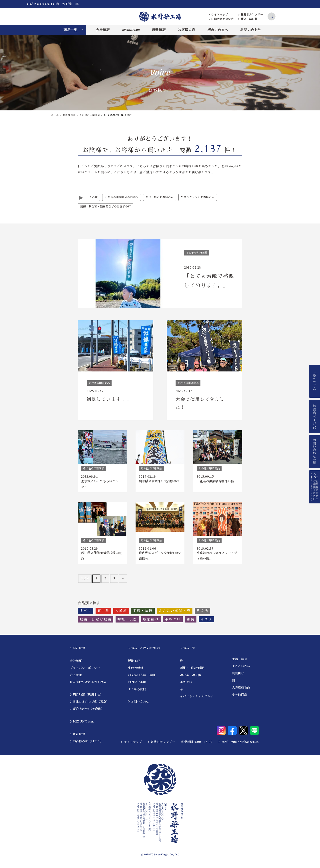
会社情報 (103, 30)
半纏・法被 (240, 662)
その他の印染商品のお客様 (124, 197)
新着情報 (159, 30)
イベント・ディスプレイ (197, 699)
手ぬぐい (186, 685)
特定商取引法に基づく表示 (88, 685)
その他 (94, 197)
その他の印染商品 (92, 115)
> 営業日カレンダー (251, 15)
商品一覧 (70, 30)
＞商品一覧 (188, 651)
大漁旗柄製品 (241, 690)
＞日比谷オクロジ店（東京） (89, 705)
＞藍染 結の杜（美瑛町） (87, 712)
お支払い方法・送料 (142, 678)
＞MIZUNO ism (82, 724)
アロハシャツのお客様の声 (205, 197)
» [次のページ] (123, 581)
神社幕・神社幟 (191, 678)
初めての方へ (218, 30)
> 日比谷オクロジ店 (221, 19)
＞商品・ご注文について (145, 651)
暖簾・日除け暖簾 (192, 671)
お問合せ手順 (137, 685)
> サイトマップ (218, 15)
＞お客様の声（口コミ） (86, 744)
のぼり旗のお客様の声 (164, 197)
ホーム (55, 115)
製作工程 (134, 664)
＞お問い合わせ (139, 705)
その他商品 (240, 697)
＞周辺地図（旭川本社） (86, 697)
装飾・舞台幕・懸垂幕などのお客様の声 (108, 207)
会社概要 (76, 664)
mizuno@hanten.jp (245, 745)
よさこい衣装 (241, 669)
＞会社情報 (77, 651)
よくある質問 (137, 692)
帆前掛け (238, 676)
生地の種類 (136, 671)
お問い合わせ (251, 30)
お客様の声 (186, 30)
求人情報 (76, 678)
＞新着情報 (77, 737)
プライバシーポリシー (85, 671)
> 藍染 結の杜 (248, 19)
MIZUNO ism (131, 30)
